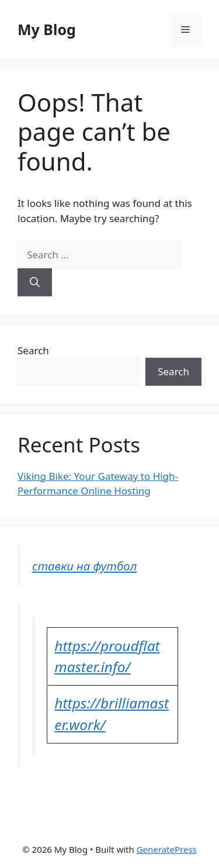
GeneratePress (167, 849)
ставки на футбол (84, 566)
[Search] (35, 282)
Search (33, 350)
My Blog (47, 29)
